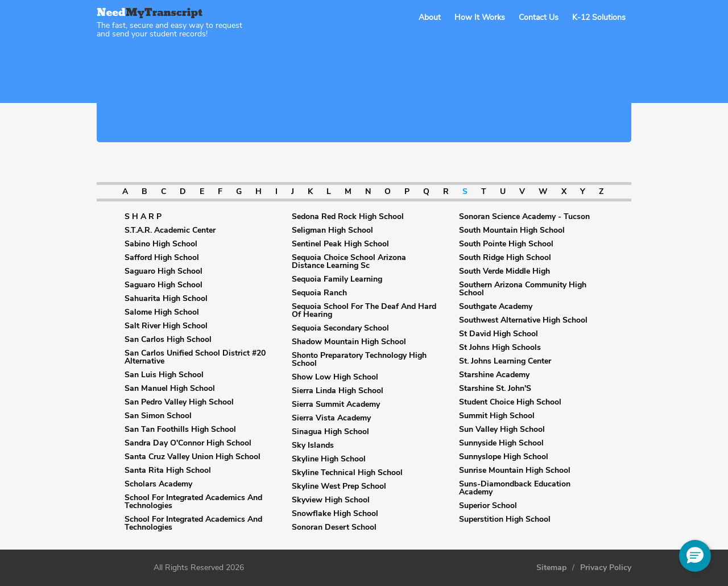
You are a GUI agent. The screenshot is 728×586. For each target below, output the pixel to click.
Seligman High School (332, 230)
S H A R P (143, 217)
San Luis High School (164, 375)
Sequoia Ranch (319, 293)
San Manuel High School (170, 389)
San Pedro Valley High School (179, 402)
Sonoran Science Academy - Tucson (524, 217)
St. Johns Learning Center (505, 361)
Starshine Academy (494, 375)
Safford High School (162, 258)
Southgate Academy (496, 307)
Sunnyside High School (501, 443)
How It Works (480, 17)
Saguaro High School (164, 271)
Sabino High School (161, 244)
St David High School (499, 334)
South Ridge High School (505, 258)
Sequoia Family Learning (337, 279)
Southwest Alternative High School (523, 320)
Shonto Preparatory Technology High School (359, 360)
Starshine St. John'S (495, 389)
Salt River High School (166, 326)
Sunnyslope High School (504, 457)
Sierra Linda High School (338, 391)
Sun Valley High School (502, 430)
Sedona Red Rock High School (348, 217)
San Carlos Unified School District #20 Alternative (195, 357)
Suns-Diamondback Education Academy (515, 488)
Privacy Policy (606, 568)
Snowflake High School (335, 514)
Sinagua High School (330, 432)
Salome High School (162, 312)
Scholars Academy (158, 484)
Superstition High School (505, 519)
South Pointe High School (506, 244)
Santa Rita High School (168, 471)
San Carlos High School (168, 340)
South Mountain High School (512, 230)
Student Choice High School (510, 402)
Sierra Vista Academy (331, 418)
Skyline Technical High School (347, 473)
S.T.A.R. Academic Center (170, 230)
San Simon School (158, 416)
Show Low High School (335, 377)
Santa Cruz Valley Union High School (193, 457)
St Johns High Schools (500, 348)
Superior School (488, 506)
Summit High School (497, 416)
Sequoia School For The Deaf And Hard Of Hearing (364, 311)
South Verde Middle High (504, 271)
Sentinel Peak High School (340, 244)
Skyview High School (331, 500)
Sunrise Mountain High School (515, 471)
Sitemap (551, 568)
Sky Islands (313, 445)
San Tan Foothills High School (180, 430)
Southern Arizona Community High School (523, 289)
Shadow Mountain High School (349, 342)
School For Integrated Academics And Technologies (193, 502)
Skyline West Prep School (339, 486)
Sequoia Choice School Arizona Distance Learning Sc (349, 262)
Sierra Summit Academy (336, 405)
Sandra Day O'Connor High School (188, 443)
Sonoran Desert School (334, 527)
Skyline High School (329, 459)
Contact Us (539, 17)
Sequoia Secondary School (340, 328)
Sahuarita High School (166, 299)
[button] (695, 556)
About (430, 17)
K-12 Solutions (599, 17)
